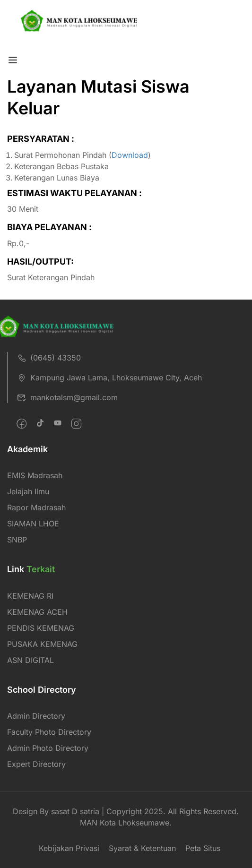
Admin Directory (36, 716)
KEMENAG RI (30, 596)
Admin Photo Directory (48, 748)
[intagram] (76, 424)
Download (130, 155)
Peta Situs (203, 848)
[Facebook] (22, 424)
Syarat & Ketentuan (142, 848)
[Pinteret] (58, 424)
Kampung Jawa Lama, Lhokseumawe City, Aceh (109, 378)
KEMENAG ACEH (37, 612)
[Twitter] (40, 424)
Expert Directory (36, 764)
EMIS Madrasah (35, 475)
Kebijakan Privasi (69, 848)
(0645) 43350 (49, 358)
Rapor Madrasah (36, 507)
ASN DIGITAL (30, 660)
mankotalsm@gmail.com (67, 397)
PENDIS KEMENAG (41, 628)
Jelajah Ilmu (28, 491)
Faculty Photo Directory (49, 732)
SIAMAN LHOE (33, 524)
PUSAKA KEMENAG (42, 644)
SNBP (17, 540)
